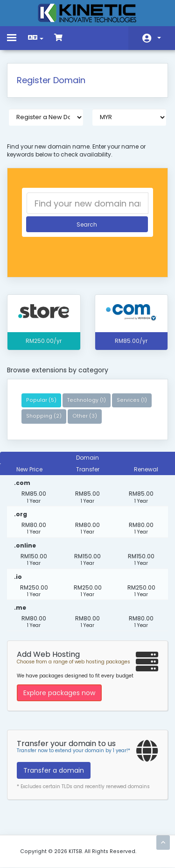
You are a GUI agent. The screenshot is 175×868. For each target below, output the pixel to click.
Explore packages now (59, 693)
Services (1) (132, 400)
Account (159, 38)
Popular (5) (41, 400)
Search (87, 224)
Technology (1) (87, 400)
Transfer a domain (54, 770)
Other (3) (85, 416)
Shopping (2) (44, 416)
